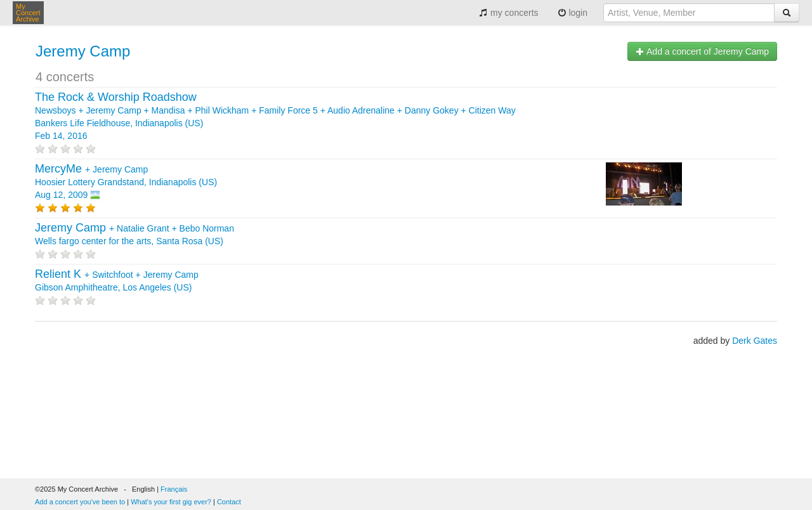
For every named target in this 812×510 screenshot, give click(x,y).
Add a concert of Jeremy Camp (702, 51)
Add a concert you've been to (80, 502)
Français (174, 489)
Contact (229, 502)
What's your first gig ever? (171, 502)
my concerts (508, 13)
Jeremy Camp (83, 51)
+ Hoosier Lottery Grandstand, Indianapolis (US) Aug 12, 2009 (126, 182)
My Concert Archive (28, 13)
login (573, 13)
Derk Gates (755, 341)
